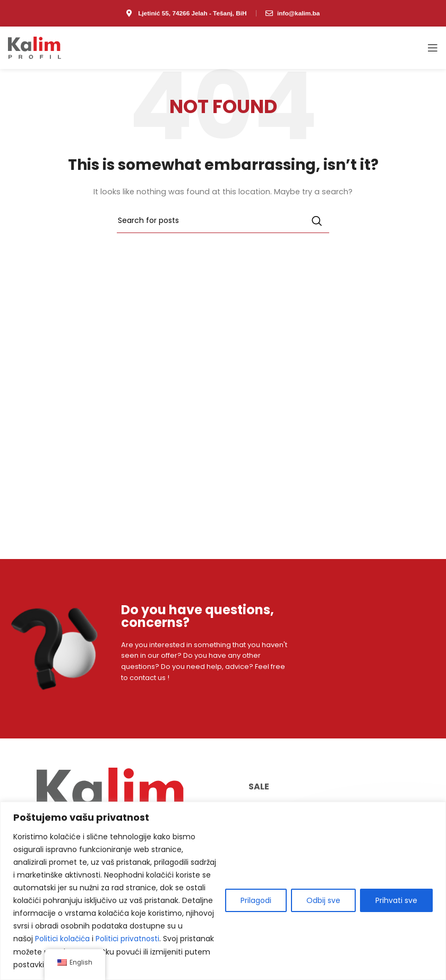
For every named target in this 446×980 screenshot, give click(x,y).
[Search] (223, 221)
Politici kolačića (63, 939)
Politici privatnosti (130, 939)
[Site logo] (35, 48)
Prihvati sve (396, 901)
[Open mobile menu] (433, 48)
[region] (223, 891)
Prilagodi (256, 901)
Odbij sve (323, 901)
